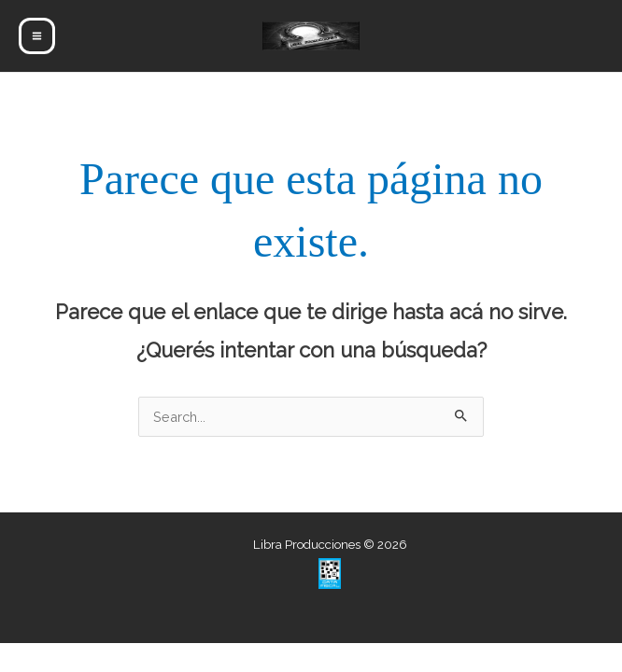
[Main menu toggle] (37, 36)
